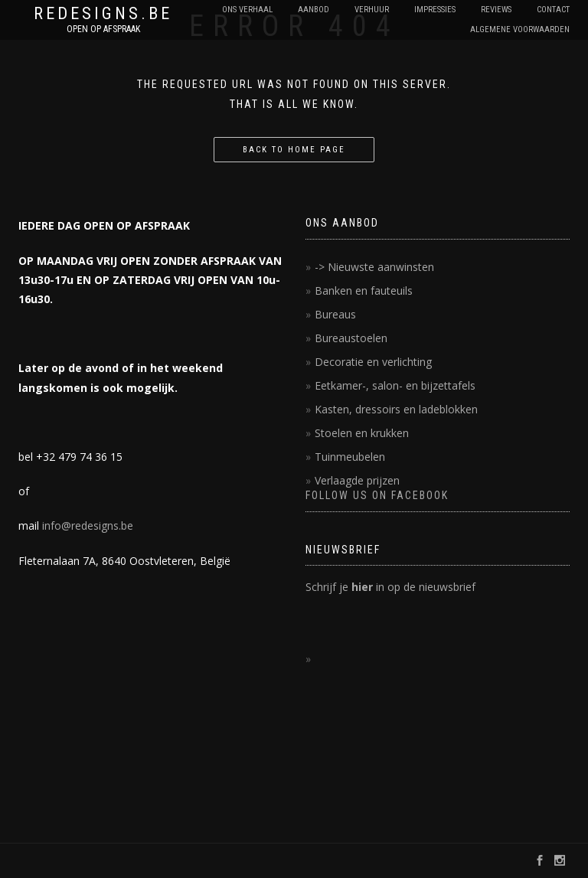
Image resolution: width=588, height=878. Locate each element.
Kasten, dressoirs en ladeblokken (396, 409)
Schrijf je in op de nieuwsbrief (390, 587)
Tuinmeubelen (350, 457)
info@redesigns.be (88, 525)
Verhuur (372, 10)
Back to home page (294, 150)
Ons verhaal (247, 10)
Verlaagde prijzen (357, 480)
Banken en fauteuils (364, 290)
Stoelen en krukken (362, 433)
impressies (435, 10)
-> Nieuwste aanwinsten (374, 267)
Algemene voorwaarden (520, 29)
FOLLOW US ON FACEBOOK (377, 495)
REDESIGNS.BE (103, 14)
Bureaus (335, 314)
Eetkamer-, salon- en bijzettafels (395, 385)
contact (553, 10)
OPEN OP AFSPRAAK (103, 29)
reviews (496, 10)
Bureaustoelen (351, 338)
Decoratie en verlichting (373, 362)
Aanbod (314, 10)
